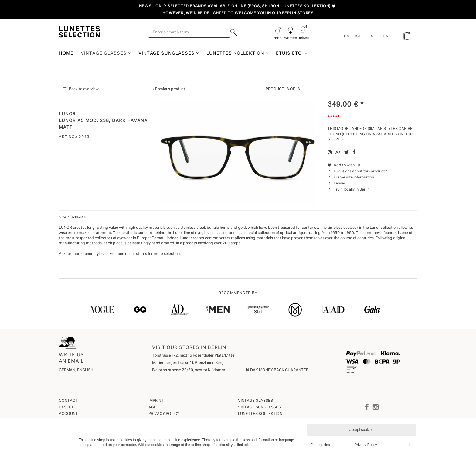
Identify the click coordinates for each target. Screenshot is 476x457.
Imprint (156, 401)
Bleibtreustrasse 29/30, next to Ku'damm (189, 370)
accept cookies (361, 430)
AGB (152, 408)
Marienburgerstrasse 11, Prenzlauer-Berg (188, 363)
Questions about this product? (357, 171)
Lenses (340, 184)
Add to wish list (344, 165)
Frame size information (354, 178)
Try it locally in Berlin (352, 190)
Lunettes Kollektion (238, 53)
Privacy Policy (164, 414)
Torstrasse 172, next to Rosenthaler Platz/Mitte (193, 356)
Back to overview (84, 89)
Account (68, 414)
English (353, 36)
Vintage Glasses (106, 53)
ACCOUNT (381, 36)
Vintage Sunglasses (169, 53)
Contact (68, 401)
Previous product (170, 89)
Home (66, 53)
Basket (66, 408)
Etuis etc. (292, 53)
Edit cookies (320, 445)
